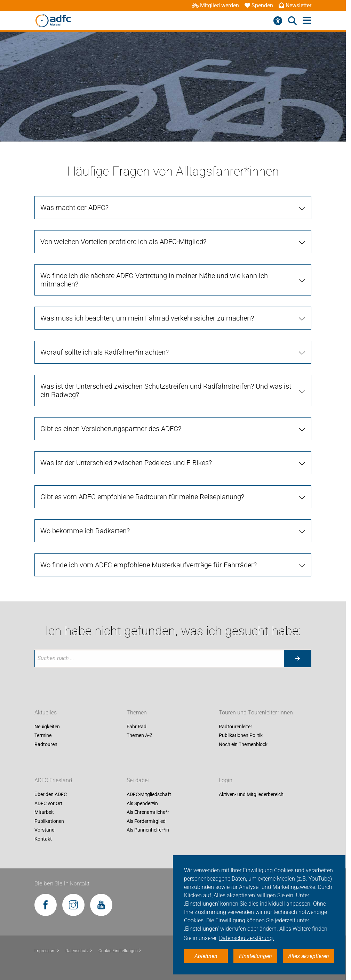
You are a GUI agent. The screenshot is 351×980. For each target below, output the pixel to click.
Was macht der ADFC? (74, 208)
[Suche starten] (297, 658)
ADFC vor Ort (49, 803)
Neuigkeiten (47, 727)
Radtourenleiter (236, 727)
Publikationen (49, 821)
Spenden (259, 5)
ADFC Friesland (53, 780)
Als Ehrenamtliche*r (148, 812)
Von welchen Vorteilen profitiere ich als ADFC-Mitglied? (123, 242)
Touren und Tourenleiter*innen (256, 712)
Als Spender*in (142, 803)
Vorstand (45, 830)
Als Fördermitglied (146, 821)
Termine (43, 736)
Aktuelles (46, 712)
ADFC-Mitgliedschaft (149, 794)
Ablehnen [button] (206, 956)
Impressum (47, 951)
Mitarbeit (44, 812)
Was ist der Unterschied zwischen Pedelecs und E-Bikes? (126, 463)
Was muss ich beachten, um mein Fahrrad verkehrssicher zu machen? (147, 318)
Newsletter (295, 5)
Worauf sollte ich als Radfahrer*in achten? (105, 352)
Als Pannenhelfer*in (148, 830)
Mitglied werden (215, 5)
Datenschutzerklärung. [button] (247, 938)
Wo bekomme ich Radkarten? (85, 531)
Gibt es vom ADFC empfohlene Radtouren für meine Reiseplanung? (142, 497)
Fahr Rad (137, 727)
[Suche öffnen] (292, 21)
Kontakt (43, 839)
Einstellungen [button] (256, 956)
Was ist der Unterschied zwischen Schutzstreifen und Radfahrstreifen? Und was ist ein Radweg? (166, 390)
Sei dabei (138, 780)
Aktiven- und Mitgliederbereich (251, 794)
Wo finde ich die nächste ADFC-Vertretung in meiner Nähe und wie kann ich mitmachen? (154, 280)
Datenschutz (79, 951)
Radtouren (46, 744)
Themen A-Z (139, 736)
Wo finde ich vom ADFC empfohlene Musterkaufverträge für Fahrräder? (149, 565)
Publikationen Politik (241, 736)
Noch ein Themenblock (243, 744)
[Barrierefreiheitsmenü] (278, 21)
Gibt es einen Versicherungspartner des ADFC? (111, 429)
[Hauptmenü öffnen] (307, 21)
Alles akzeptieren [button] (309, 956)
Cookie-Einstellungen (120, 951)
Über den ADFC (51, 794)
